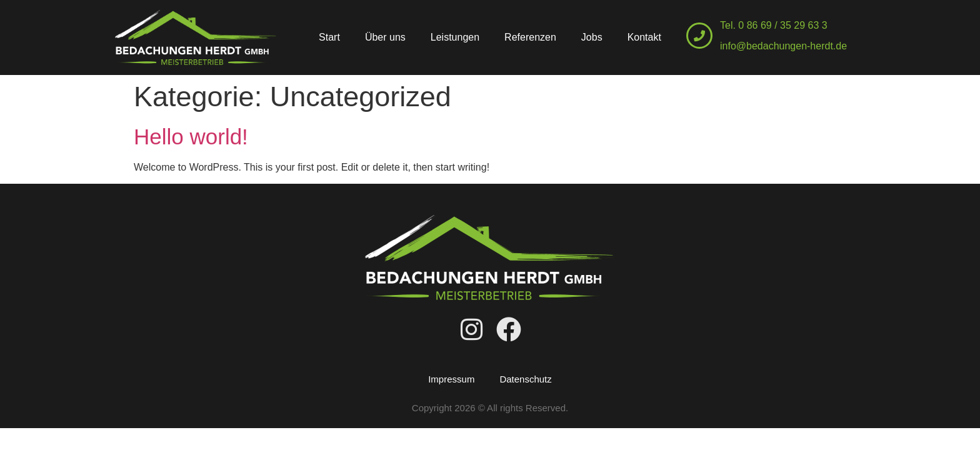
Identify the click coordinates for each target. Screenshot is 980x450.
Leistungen (455, 37)
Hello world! (191, 137)
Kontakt (644, 37)
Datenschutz (525, 379)
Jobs (592, 37)
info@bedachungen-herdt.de (783, 46)
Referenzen (530, 37)
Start (329, 37)
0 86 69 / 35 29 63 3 (782, 25)
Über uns (385, 37)
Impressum (451, 379)
